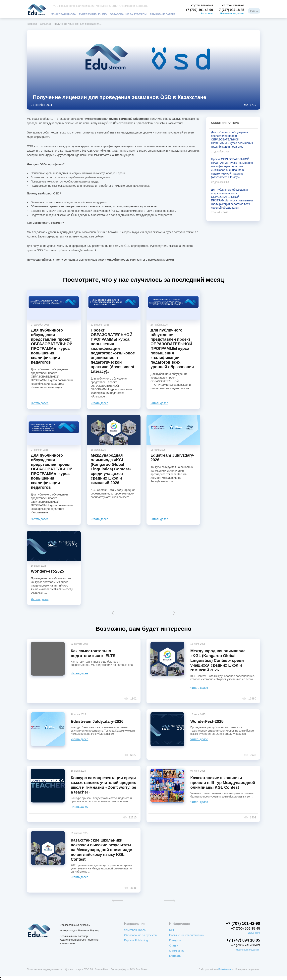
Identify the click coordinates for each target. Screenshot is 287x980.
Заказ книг (207, 14)
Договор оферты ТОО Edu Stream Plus (86, 969)
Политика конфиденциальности (45, 969)
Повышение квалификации (75, 6)
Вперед (170, 613)
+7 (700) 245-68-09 (233, 5)
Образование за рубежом (131, 14)
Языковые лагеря (167, 14)
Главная (32, 24)
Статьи (109, 6)
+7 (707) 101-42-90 (199, 10)
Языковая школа (64, 14)
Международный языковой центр (80, 930)
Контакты (136, 6)
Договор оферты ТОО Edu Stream (130, 969)
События (45, 24)
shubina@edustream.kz (83, 250)
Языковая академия (232, 14)
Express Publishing (95, 14)
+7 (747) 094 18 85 (231, 10)
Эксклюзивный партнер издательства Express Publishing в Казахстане (79, 940)
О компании (122, 6)
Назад (117, 613)
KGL (55, 6)
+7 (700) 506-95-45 (202, 5)
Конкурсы (97, 6)
